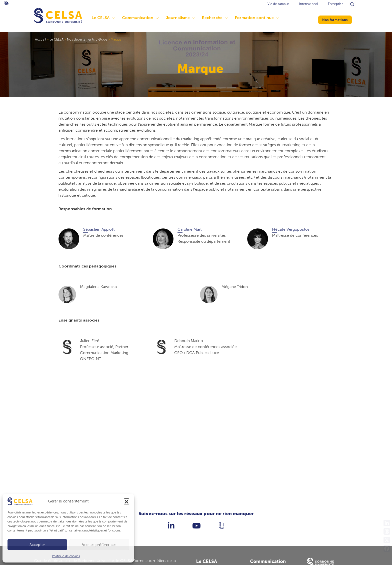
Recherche (212, 18)
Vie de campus (278, 4)
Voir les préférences (99, 545)
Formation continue (254, 18)
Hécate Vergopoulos (291, 229)
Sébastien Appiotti (99, 229)
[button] (126, 501)
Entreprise (336, 4)
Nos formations (338, 19)
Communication (138, 18)
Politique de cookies (66, 556)
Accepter (37, 545)
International (309, 4)
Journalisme (178, 18)
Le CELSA (101, 18)
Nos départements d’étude (87, 39)
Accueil (40, 39)
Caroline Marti (190, 229)
